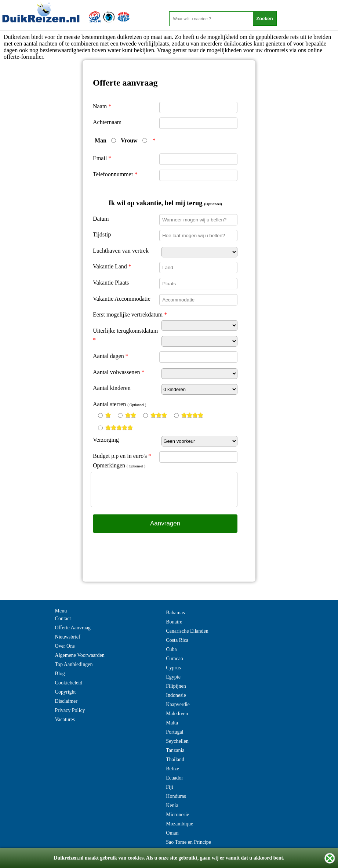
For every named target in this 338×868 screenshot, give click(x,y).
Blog (60, 674)
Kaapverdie (178, 704)
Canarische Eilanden (187, 631)
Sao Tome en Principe (188, 842)
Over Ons (65, 646)
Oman (172, 833)
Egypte (173, 677)
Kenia (172, 805)
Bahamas (175, 613)
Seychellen (177, 741)
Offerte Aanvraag (73, 628)
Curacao (175, 659)
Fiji (169, 787)
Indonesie (176, 695)
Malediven (177, 714)
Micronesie (177, 815)
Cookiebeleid (69, 683)
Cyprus (173, 668)
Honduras (176, 796)
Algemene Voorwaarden (80, 655)
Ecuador (175, 778)
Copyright (66, 692)
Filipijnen (176, 686)
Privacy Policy (70, 710)
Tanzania (175, 750)
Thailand (175, 759)
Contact (63, 619)
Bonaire (174, 622)
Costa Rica (177, 640)
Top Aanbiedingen (74, 664)
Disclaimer (66, 701)
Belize (172, 769)
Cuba (171, 649)
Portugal (175, 732)
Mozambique (179, 824)
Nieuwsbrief (68, 637)
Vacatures (65, 719)
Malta (172, 723)
